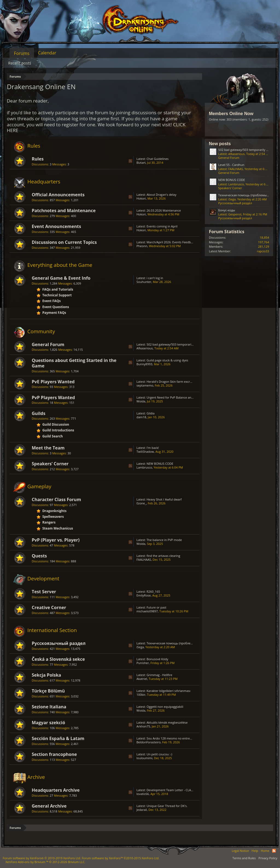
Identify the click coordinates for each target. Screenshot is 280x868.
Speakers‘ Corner (50, 464)
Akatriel (142, 679)
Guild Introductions (58, 430)
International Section (52, 630)
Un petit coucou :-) (159, 754)
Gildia (151, 413)
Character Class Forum (56, 499)
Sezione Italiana (49, 707)
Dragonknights (55, 511)
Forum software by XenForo (42, 858)
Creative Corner (49, 607)
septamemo (145, 385)
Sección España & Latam (58, 738)
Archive (36, 777)
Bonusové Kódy (157, 659)
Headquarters (44, 181)
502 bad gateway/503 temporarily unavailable (178, 344)
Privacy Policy (268, 858)
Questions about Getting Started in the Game (74, 363)
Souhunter (144, 282)
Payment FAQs (54, 313)
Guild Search (53, 436)
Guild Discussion (56, 424)
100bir (141, 695)
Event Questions (56, 307)
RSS (130, 161)
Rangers (49, 522)
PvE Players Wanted (53, 382)
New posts (220, 144)
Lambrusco (144, 467)
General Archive (49, 806)
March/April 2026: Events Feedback (171, 242)
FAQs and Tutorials (58, 289)
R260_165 (153, 591)
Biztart (141, 163)
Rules (34, 146)
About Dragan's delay (161, 195)
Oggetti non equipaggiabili (165, 707)
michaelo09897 (147, 611)
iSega (140, 647)
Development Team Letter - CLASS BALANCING (179, 790)
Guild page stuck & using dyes (167, 360)
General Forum (48, 344)
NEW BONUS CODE (160, 464)
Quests (39, 556)
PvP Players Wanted (53, 398)
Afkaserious (145, 348)
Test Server (44, 592)
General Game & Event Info (61, 278)
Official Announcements (58, 195)
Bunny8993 (144, 364)
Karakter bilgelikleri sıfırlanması (168, 691)
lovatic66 (143, 794)
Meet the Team (48, 448)
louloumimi (144, 758)
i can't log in (155, 278)
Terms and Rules (244, 858)
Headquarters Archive (56, 790)
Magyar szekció (48, 723)
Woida (141, 401)
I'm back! (153, 448)
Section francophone (54, 754)
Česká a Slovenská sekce (58, 659)
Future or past (157, 607)
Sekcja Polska (46, 675)
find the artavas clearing (163, 556)
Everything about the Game (60, 265)
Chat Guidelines (158, 159)
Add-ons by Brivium (45, 862)
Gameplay (39, 486)
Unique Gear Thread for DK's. (167, 806)
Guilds (39, 413)
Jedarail (142, 810)
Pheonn (142, 246)
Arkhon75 (143, 726)
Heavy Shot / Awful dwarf (164, 499)
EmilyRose (144, 595)
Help (255, 851)
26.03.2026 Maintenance (164, 210)
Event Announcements (56, 226)
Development (43, 578)
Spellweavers (53, 517)
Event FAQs (52, 301)
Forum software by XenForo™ (121, 858)
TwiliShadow (145, 451)
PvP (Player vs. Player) (56, 540)
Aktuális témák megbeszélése (167, 722)
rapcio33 (263, 251)
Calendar (47, 53)
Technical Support (57, 295)
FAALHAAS (144, 559)
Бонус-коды (227, 210)
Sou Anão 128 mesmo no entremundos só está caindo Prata (189, 738)
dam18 (141, 417)
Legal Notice (240, 851)
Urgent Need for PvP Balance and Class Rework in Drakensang (190, 397)
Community (41, 331)
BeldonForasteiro (148, 742)
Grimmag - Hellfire (159, 675)
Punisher (143, 663)
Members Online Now (231, 114)
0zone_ (141, 503)
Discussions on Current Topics (64, 242)
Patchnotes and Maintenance (64, 211)
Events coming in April (162, 226)
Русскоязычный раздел (59, 643)
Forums (22, 53)
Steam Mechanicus (58, 528)
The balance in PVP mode (164, 540)
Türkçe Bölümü (48, 691)
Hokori (141, 198)
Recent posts (20, 63)
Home (265, 851)
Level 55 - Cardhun (231, 165)
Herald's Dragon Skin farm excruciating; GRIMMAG (182, 382)
